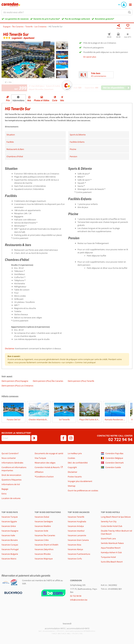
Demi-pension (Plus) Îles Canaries (48, 381)
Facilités (10, 142)
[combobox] (67, 12)
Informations (18, 100)
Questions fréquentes (12, 480)
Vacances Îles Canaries (45, 535)
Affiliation (39, 472)
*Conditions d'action (44, 477)
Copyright (72, 467)
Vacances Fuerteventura (79, 554)
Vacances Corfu (75, 559)
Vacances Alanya (75, 549)
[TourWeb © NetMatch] (67, 623)
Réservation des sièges (45, 463)
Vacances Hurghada (77, 521)
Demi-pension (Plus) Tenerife (81, 381)
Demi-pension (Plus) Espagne (15, 381)
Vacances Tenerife (76, 517)
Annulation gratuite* (105, 19)
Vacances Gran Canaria (78, 540)
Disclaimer (10, 348)
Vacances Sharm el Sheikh (46, 545)
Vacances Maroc (9, 559)
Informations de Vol (11, 484)
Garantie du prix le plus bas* (47, 19)
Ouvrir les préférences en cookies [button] (83, 491)
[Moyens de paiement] (13, 593)
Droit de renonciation (11, 475)
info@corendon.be (79, 600)
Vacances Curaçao (10, 545)
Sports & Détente (78, 135)
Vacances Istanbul (76, 531)
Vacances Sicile (41, 531)
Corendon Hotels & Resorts (47, 467)
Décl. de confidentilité (78, 463)
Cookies (71, 458)
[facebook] (63, 438)
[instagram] (71, 438)
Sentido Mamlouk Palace (112, 543)
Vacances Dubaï (42, 517)
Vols (62, 100)
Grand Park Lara (108, 538)
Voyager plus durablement (80, 481)
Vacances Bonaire (10, 540)
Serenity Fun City (109, 521)
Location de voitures (11, 498)
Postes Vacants (75, 477)
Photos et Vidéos (42, 100)
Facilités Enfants (77, 142)
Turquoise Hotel (108, 557)
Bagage (5, 489)
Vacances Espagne (10, 531)
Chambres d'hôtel (15, 156)
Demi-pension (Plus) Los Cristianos (17, 386)
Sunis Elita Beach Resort (112, 562)
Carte (55, 100)
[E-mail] (16, 438)
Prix (8, 100)
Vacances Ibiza (74, 545)
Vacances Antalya (76, 526)
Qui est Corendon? (10, 453)
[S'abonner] (34, 438)
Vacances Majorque (44, 559)
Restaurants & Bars (15, 149)
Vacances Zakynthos (44, 549)
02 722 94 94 (120, 440)
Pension (73, 156)
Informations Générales (12, 463)
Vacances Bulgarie (10, 554)
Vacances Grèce (9, 526)
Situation (11, 135)
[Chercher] (130, 12)
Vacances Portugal (10, 549)
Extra (4, 494)
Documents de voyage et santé (49, 453)
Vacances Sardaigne (44, 521)
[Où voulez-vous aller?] (67, 12)
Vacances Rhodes (43, 554)
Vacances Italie (8, 535)
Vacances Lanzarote (77, 535)
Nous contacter (9, 458)
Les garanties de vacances (17, 19)
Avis (29, 100)
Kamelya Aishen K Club (111, 552)
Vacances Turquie (10, 517)
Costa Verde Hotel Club (112, 526)
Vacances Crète (42, 540)
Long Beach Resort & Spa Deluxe (116, 517)
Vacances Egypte (9, 521)
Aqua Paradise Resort (111, 548)
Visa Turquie (40, 458)
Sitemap (72, 486)
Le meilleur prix (75, 453)
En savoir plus (90, 57)
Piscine (73, 149)
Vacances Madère (43, 526)
